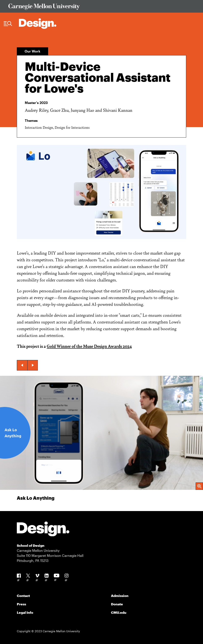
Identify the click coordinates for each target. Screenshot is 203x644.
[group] (101, 443)
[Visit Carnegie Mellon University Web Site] (101, 7)
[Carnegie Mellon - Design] (43, 530)
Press (21, 604)
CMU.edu (119, 612)
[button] (22, 365)
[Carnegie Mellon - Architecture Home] (38, 24)
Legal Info (25, 612)
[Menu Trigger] (8, 24)
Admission (120, 596)
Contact (23, 596)
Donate (117, 604)
